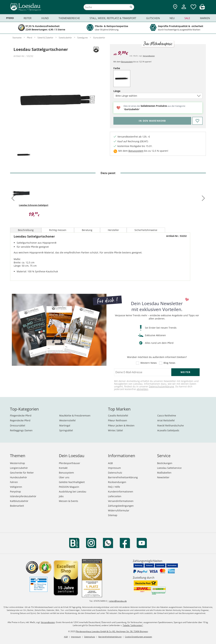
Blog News (169, 363)
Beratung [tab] (87, 230)
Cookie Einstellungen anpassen (138, 637)
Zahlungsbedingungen (121, 506)
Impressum (114, 468)
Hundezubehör (18, 477)
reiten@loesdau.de (118, 601)
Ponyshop (15, 492)
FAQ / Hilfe (114, 487)
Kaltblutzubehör (19, 501)
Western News (149, 363)
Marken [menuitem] (205, 18)
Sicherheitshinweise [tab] (146, 230)
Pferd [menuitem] (10, 18)
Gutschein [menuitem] (153, 18)
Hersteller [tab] (113, 230)
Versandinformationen (121, 501)
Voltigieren (16, 487)
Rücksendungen (117, 482)
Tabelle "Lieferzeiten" (133, 625)
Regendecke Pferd (20, 420)
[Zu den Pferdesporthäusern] (175, 7)
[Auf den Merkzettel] (197, 121)
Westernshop (17, 463)
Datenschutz (115, 473)
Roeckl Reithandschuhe (171, 425)
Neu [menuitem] (172, 18)
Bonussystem (127, 62)
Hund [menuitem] (45, 18)
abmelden (142, 389)
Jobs (61, 496)
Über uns (64, 477)
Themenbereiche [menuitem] (69, 18)
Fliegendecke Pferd (21, 416)
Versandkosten (149, 56)
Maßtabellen (164, 473)
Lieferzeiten (115, 496)
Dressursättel (18, 425)
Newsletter (163, 477)
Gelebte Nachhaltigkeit (72, 482)
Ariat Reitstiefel (166, 420)
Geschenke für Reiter (22, 473)
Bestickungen (165, 463)
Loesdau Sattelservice (169, 468)
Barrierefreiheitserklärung (123, 477)
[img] (202, 9)
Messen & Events (69, 501)
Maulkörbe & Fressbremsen (75, 416)
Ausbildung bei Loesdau (73, 492)
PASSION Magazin (69, 487)
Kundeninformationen (121, 492)
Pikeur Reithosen (118, 420)
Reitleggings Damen (21, 430)
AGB (110, 463)
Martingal (65, 425)
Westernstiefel (67, 420)
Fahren (14, 482)
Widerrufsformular (119, 510)
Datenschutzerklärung (161, 386)
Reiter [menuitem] (28, 18)
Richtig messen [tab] (58, 230)
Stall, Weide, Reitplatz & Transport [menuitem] (113, 18)
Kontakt (63, 468)
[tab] (24, 155)
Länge (123, 91)
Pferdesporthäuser (70, 463)
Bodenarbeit (17, 506)
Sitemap (113, 515)
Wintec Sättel (115, 430)
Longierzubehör (19, 468)
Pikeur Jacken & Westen (121, 425)
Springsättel (66, 430)
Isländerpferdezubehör (23, 496)
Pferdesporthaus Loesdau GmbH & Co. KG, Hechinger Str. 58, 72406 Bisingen (112, 631)
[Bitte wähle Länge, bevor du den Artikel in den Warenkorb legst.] (152, 121)
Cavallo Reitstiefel (118, 416)
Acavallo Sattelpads (168, 430)
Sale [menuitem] (187, 18)
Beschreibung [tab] (26, 230)
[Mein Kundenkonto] (184, 9)
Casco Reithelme (167, 416)
